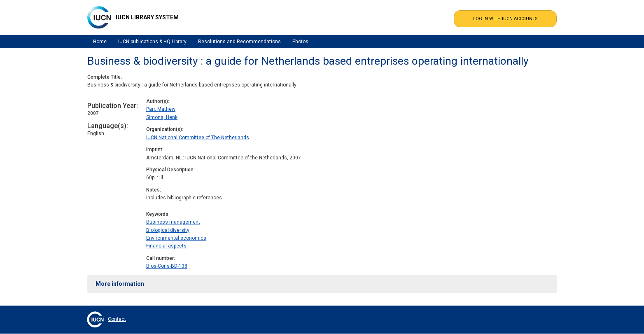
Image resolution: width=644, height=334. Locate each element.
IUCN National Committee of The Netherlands (198, 138)
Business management (173, 222)
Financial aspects (166, 246)
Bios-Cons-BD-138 (167, 266)
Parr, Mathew (161, 109)
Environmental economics (176, 238)
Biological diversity (168, 230)
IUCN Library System (147, 17)
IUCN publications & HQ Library (152, 42)
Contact (117, 319)
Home (100, 42)
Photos (300, 42)
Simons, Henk (162, 117)
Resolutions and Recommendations (239, 42)
